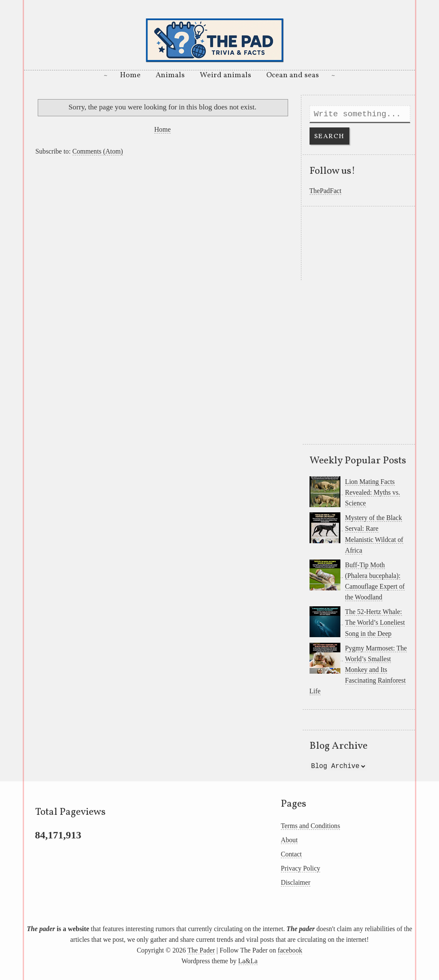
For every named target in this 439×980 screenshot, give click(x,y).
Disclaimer (296, 882)
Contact (291, 854)
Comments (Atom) (98, 151)
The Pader (201, 950)
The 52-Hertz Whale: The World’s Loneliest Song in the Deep (375, 622)
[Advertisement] (162, 220)
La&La (248, 961)
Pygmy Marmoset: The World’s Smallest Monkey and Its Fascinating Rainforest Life (358, 670)
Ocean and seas (293, 75)
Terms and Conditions (310, 826)
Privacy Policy (301, 868)
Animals (170, 75)
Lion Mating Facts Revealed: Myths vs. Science (373, 492)
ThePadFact (326, 191)
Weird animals (226, 75)
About (289, 840)
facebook (290, 950)
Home (130, 75)
